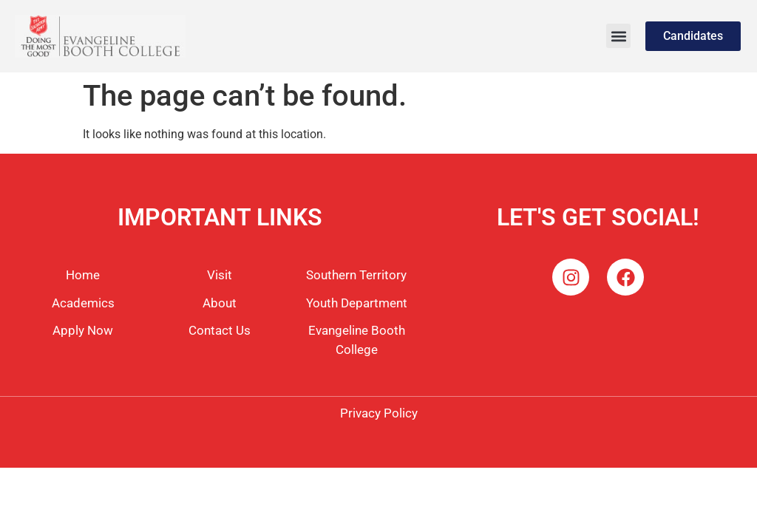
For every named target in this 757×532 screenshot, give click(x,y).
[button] (618, 36)
